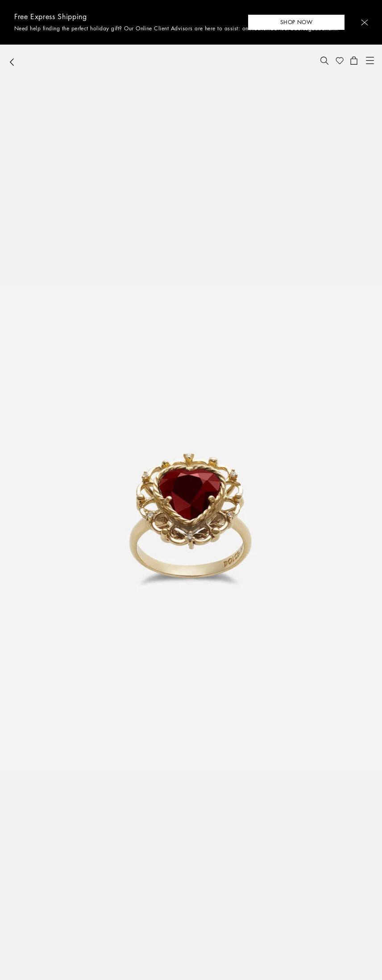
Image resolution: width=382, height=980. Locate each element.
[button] (365, 23)
